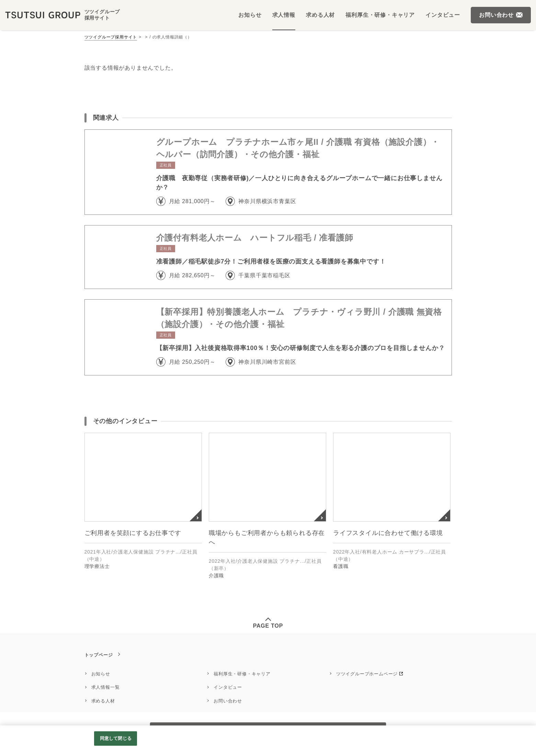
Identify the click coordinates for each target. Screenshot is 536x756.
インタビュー (228, 687)
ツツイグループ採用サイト (111, 37)
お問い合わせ (228, 701)
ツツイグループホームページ (367, 674)
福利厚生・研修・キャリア (242, 674)
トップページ (99, 655)
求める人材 (103, 701)
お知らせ (101, 674)
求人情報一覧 (106, 687)
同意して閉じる (116, 738)
